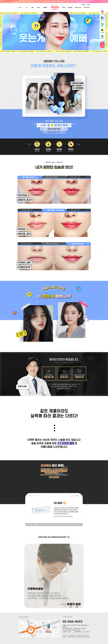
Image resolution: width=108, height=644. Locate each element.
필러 (33, 8)
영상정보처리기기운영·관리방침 (83, 637)
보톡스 (38, 8)
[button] (43, 483)
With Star (87, 8)
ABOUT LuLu (78, 8)
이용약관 (64, 637)
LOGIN (83, 5)
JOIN (88, 5)
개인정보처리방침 (71, 637)
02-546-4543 (72, 621)
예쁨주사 (45, 8)
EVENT (26, 8)
